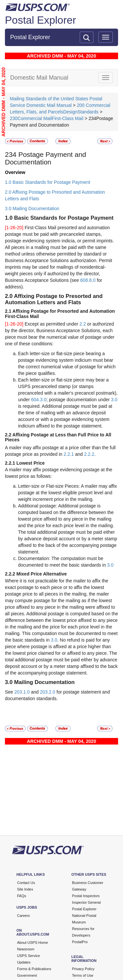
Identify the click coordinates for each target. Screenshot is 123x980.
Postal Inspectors (86, 896)
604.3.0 (39, 400)
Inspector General (86, 902)
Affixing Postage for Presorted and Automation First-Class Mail (60, 314)
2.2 (82, 324)
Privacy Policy (83, 969)
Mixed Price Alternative (42, 574)
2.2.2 (89, 454)
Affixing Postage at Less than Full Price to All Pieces (58, 437)
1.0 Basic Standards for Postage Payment (48, 182)
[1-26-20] (15, 228)
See (10, 692)
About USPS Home (32, 943)
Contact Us (26, 883)
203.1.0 (22, 692)
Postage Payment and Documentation (46, 158)
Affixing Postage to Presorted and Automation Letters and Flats (54, 299)
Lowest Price (31, 463)
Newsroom (26, 949)
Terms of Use (83, 975)
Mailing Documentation (44, 682)
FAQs (22, 896)
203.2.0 (48, 692)
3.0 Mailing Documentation (32, 208)
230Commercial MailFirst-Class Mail (47, 118)
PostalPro (80, 942)
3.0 (114, 400)
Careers (23, 916)
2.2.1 (69, 454)
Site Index (25, 889)
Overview (15, 172)
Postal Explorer (41, 20)
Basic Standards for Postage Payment (64, 218)
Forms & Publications (34, 969)
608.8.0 (88, 280)
